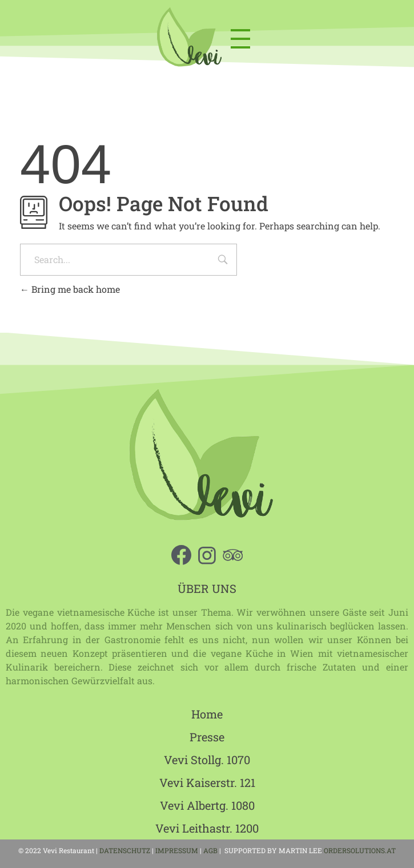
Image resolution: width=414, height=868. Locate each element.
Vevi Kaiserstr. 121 (207, 782)
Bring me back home (70, 289)
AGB (211, 850)
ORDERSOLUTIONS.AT (360, 850)
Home (207, 714)
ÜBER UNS (207, 588)
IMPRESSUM (177, 850)
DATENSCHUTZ (125, 850)
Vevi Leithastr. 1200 (207, 828)
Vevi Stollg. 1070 (207, 760)
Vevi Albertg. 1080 (207, 805)
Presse (207, 737)
